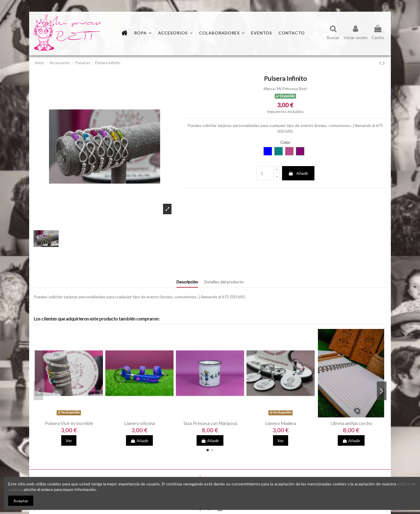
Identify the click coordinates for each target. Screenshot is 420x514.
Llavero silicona (140, 423)
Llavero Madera (281, 423)
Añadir (298, 173)
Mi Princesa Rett (292, 89)
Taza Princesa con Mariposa (210, 423)
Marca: (270, 89)
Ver (69, 441)
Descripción (187, 282)
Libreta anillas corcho (351, 423)
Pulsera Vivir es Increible (69, 423)
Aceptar (21, 501)
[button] (222, 33)
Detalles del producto (224, 282)
